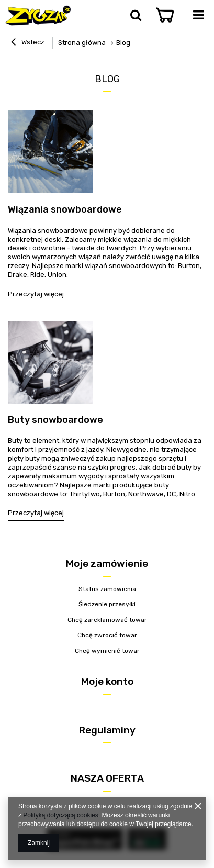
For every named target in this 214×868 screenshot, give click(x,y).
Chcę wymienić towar (107, 651)
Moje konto (107, 681)
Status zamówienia (107, 589)
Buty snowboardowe (55, 420)
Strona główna (82, 43)
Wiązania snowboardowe (65, 209)
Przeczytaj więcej (36, 294)
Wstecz (28, 43)
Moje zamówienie (107, 564)
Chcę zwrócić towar (107, 635)
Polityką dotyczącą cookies (60, 815)
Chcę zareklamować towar (107, 620)
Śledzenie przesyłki (107, 604)
